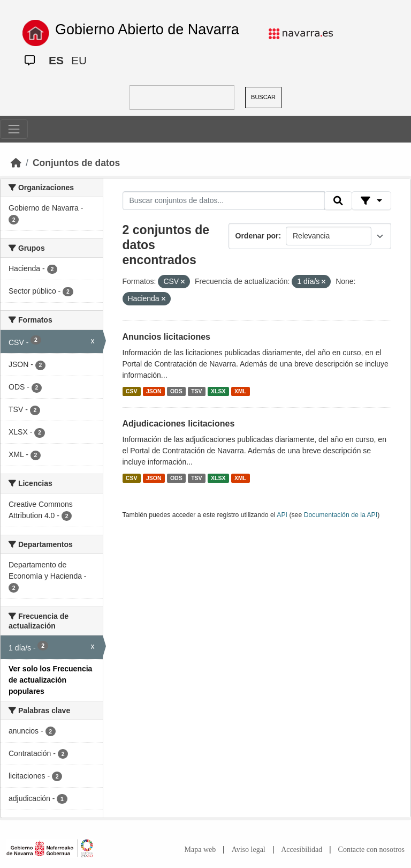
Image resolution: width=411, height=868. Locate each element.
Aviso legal (249, 850)
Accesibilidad (302, 850)
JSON (154, 391)
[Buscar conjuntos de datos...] (224, 201)
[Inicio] (16, 163)
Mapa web (200, 850)
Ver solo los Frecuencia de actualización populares (50, 680)
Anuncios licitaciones (166, 337)
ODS (176, 391)
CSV (132, 391)
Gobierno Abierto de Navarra (147, 29)
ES (56, 60)
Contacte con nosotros (371, 850)
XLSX (218, 391)
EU (79, 60)
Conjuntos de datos (76, 163)
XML (240, 391)
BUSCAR (263, 97)
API (282, 515)
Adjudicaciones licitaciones (179, 424)
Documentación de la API (341, 515)
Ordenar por (257, 236)
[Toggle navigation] (14, 129)
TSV (196, 391)
